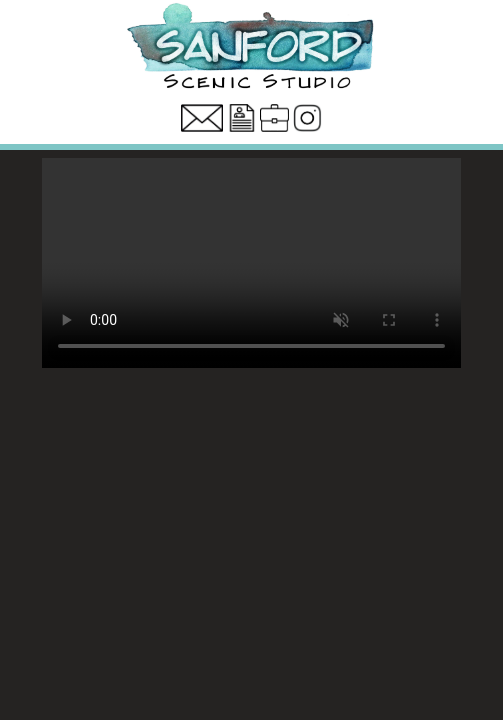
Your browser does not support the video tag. (251, 263)
